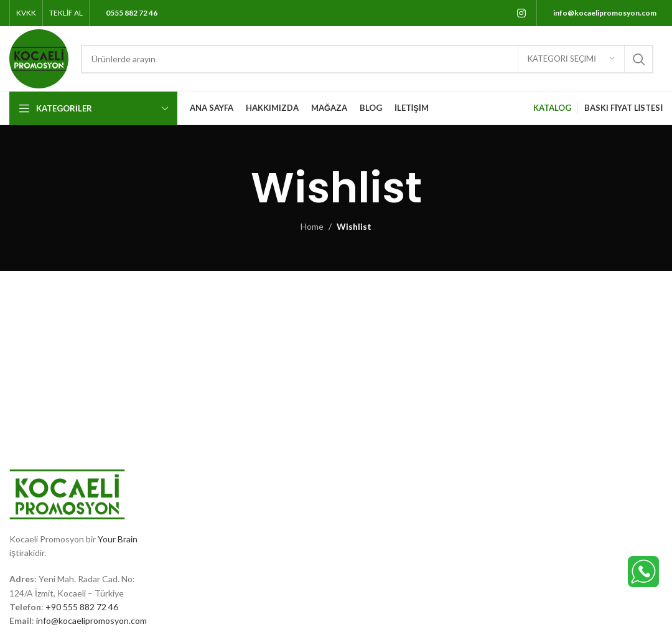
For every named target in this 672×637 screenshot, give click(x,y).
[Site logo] (39, 58)
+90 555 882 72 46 (82, 607)
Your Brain (118, 539)
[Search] (367, 59)
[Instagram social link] (522, 13)
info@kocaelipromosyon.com (91, 620)
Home (312, 226)
